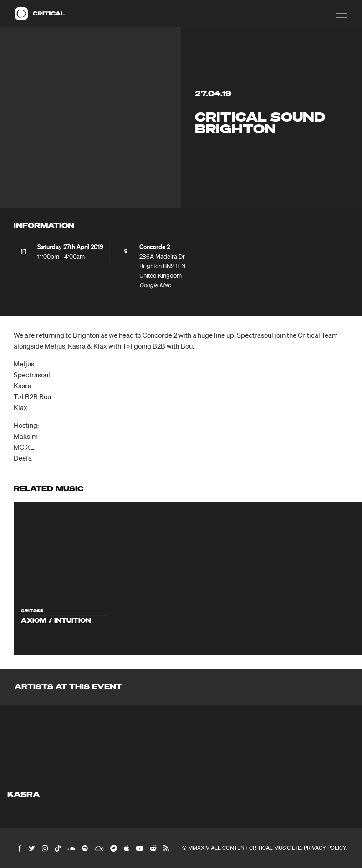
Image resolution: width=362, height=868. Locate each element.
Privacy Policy (325, 848)
